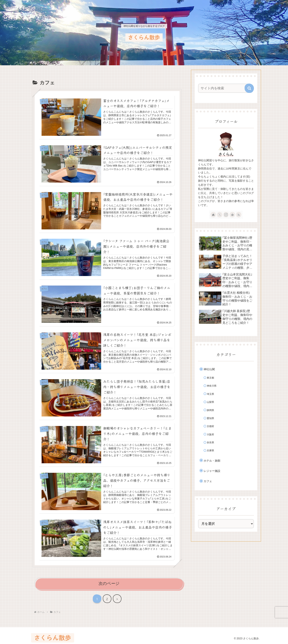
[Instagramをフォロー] (226, 215)
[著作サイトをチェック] (213, 215)
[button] (249, 88)
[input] (224, 88)
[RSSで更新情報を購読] (239, 215)
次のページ (109, 583)
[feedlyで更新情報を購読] (232, 215)
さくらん (226, 154)
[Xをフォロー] (220, 215)
